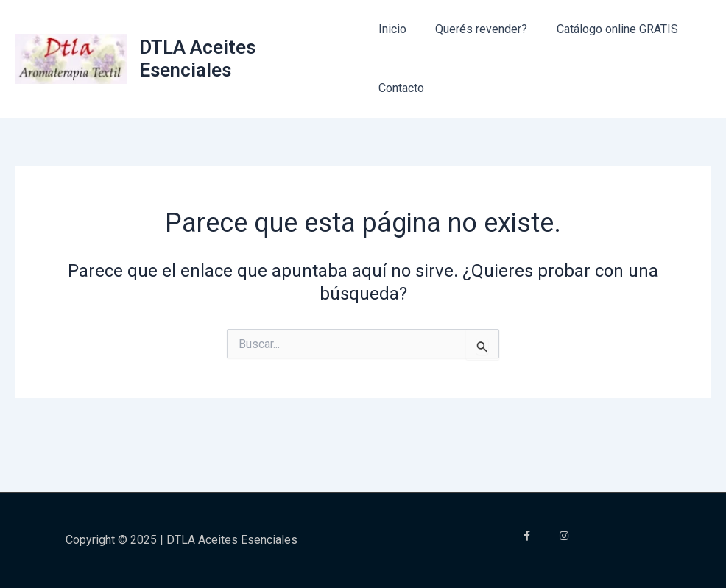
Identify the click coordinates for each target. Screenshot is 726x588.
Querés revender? (476, 29)
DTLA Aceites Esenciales (198, 59)
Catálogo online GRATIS (606, 29)
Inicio (392, 29)
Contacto (401, 88)
